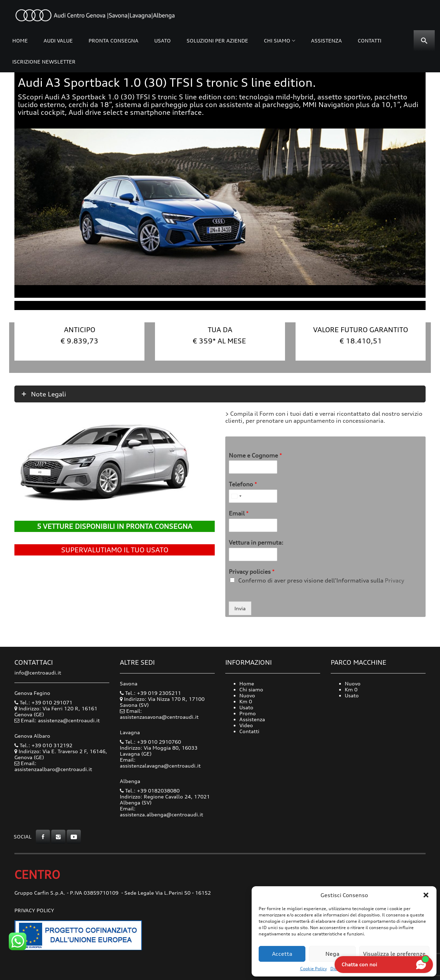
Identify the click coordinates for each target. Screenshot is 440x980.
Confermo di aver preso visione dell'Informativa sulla (321, 580)
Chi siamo (277, 41)
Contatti (370, 41)
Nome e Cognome (255, 455)
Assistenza (326, 41)
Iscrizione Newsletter (44, 62)
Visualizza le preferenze (394, 954)
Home (20, 41)
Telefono (243, 484)
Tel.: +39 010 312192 (43, 745)
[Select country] (236, 496)
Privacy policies (252, 572)
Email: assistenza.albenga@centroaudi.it (161, 811)
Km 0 (246, 701)
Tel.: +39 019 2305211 (150, 693)
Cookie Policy (313, 969)
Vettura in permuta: (256, 542)
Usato (163, 41)
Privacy (394, 580)
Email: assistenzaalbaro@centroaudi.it (53, 766)
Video (246, 725)
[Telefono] (253, 496)
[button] (426, 895)
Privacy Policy (34, 910)
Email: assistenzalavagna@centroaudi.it (160, 763)
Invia (240, 608)
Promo (248, 713)
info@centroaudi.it (38, 673)
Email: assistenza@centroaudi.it (60, 720)
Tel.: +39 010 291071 (43, 702)
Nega (332, 954)
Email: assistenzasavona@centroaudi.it (159, 714)
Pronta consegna (114, 41)
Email (239, 513)
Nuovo (247, 695)
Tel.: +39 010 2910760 (150, 742)
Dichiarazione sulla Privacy (358, 969)
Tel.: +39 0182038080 (150, 791)
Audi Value (58, 41)
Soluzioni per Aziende (217, 41)
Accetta (282, 954)
